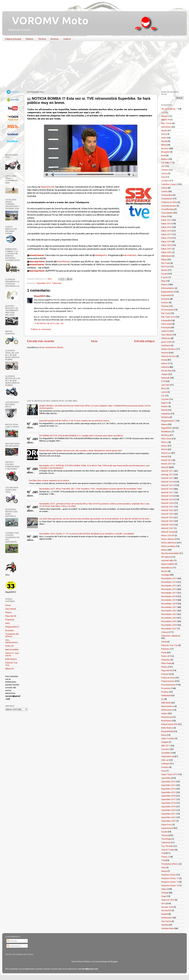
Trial (163, 860)
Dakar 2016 (166, 231)
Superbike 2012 (169, 781)
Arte (163, 134)
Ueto (7, 623)
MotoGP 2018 (168, 496)
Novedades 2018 (169, 596)
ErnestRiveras (63, 261)
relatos (164, 713)
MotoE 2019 (167, 460)
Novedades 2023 (169, 614)
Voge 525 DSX (168, 900)
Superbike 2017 (169, 799)
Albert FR (9, 669)
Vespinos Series (169, 875)
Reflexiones (167, 710)
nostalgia (165, 575)
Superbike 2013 (44, 283)
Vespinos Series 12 (170, 878)
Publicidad (166, 695)
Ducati (164, 274)
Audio (164, 138)
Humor (164, 363)
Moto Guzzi (166, 438)
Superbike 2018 (169, 803)
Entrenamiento (168, 288)
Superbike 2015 (169, 792)
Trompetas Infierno (170, 864)
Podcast (165, 674)
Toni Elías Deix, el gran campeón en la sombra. (49, 480)
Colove (164, 188)
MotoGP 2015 (168, 485)
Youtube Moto (168, 928)
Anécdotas (166, 127)
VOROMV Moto (48, 21)
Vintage (165, 893)
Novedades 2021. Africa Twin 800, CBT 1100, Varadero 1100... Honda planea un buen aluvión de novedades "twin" (91, 489)
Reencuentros (168, 706)
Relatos (30, 39)
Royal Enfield (167, 731)
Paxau (8, 605)
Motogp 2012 (167, 474)
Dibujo (164, 259)
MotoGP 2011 (168, 471)
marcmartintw (130, 255)
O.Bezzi (165, 632)
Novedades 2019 (169, 600)
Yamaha (165, 925)
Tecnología (166, 839)
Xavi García (166, 921)
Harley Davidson (169, 349)
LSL (163, 396)
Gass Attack (11, 609)
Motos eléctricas (169, 543)
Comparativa (167, 195)
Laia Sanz (165, 385)
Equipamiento (167, 292)
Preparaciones (168, 681)
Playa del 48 (11, 616)
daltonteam (166, 256)
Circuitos (165, 181)
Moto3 (164, 449)
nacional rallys (167, 560)
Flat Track (166, 313)
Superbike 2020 (169, 810)
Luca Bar (165, 399)
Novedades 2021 (169, 607)
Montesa (165, 435)
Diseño (164, 270)
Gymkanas (166, 345)
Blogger (114, 961)
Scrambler (166, 753)
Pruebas (165, 692)
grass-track (166, 342)
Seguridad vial (168, 756)
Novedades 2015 (169, 586)
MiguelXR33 (40, 296)
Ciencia (164, 173)
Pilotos (164, 667)
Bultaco (165, 159)
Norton (164, 571)
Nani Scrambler (12, 649)
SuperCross (167, 824)
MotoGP (165, 467)
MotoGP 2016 (168, 489)
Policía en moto (168, 678)
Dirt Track (166, 263)
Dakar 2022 (166, 252)
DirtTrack (165, 266)
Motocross (166, 453)
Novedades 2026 (169, 625)
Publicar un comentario (41, 329)
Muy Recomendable (170, 553)
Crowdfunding (168, 209)
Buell (163, 155)
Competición (167, 199)
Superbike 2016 (169, 796)
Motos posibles (168, 546)
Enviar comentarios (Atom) (51, 347)
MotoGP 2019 (168, 499)
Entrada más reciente (41, 341)
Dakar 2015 (166, 227)
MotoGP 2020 (168, 503)
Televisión (57, 283)
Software (165, 764)
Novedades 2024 (169, 618)
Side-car (165, 760)
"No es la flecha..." (169, 109)
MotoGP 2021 (168, 507)
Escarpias (10, 630)
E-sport (165, 277)
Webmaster (167, 918)
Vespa (164, 871)
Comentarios (14, 946)
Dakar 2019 (166, 241)
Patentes (165, 649)
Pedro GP (10, 646)
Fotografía (166, 320)
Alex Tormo (166, 123)
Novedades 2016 (169, 589)
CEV (163, 166)
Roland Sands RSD (169, 724)
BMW (164, 145)
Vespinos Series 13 (170, 882)
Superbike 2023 (169, 821)
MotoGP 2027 (168, 528)
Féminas (165, 306)
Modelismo (166, 431)
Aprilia (164, 130)
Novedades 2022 (169, 611)
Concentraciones (169, 206)
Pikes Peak (166, 663)
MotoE (164, 456)
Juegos (165, 374)
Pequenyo (10, 619)
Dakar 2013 (166, 220)
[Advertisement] (92, 67)
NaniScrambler (168, 564)
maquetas (166, 413)
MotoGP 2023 (168, 514)
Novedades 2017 (169, 593)
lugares (165, 403)
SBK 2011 (166, 746)
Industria (165, 367)
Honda (164, 360)
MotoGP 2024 (168, 517)
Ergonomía (166, 295)
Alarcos (165, 116)
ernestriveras (37, 255)
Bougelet (165, 152)
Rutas (164, 735)
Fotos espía (167, 324)
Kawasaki (165, 378)
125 (163, 112)
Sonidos (165, 767)
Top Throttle (167, 846)
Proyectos (166, 688)
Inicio (94, 341)
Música (164, 550)
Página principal (13, 39)
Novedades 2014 (169, 582)
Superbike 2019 (169, 806)
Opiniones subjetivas (171, 636)
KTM (163, 381)
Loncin (164, 392)
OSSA (164, 642)
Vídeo (164, 889)
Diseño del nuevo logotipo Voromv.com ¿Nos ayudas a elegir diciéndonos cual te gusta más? (81, 450)
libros (164, 388)
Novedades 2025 (169, 621)
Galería (67, 39)
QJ (163, 699)
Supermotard (167, 828)
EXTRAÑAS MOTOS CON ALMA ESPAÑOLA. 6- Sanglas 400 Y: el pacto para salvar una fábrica (81, 436)
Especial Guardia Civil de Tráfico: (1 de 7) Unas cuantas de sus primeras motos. (74, 421)
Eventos (165, 302)
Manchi (164, 410)
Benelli (164, 141)
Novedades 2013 (169, 578)
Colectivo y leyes (169, 184)
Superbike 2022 (169, 817)
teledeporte (101, 255)
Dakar (164, 216)
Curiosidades (167, 213)
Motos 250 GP (168, 535)
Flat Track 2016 (168, 317)
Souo (164, 771)
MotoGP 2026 (168, 525)
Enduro (164, 284)
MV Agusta (166, 557)
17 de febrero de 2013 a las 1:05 (49, 323)
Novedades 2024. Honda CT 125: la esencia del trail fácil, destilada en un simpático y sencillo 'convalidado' (87, 534)
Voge (164, 896)
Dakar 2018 (166, 238)
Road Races (166, 721)
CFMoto (165, 170)
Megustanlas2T (12, 627)
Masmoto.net (48, 187)
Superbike (166, 778)
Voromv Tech (167, 907)
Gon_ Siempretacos (12, 641)
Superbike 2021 (169, 814)
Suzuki (164, 832)
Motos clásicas (168, 539)
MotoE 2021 (167, 464)
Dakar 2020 (166, 245)
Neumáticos (167, 568)
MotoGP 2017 (168, 492)
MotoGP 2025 (168, 521)
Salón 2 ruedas (168, 738)
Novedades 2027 (169, 628)
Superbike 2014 (169, 789)
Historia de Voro (169, 356)
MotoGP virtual (168, 532)
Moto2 (164, 446)
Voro (163, 903)
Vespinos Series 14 (170, 885)
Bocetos (55, 39)
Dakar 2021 (166, 249)
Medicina (165, 417)
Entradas (12, 941)
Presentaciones (168, 685)
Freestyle (166, 327)
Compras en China (169, 202)
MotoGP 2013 (168, 478)
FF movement (167, 310)
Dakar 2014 (166, 224)
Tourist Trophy (168, 850)
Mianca (8, 612)
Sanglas (165, 742)
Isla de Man (166, 371)
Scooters (165, 749)
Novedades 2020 (169, 603)
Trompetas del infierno (12, 635)
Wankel (165, 914)
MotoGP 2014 (168, 482)
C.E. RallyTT (166, 163)
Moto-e (165, 442)
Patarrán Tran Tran (170, 645)
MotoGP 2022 (168, 510)
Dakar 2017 (166, 234)
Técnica (42, 39)
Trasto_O (166, 857)
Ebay (163, 281)
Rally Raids (166, 703)
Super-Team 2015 (169, 774)
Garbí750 (165, 331)
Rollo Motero (11, 659)
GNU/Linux (166, 338)
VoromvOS (166, 910)
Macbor (165, 406)
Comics (164, 191)
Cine (163, 177)
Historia (165, 353)
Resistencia (166, 717)
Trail (163, 853)
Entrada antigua (144, 341)
